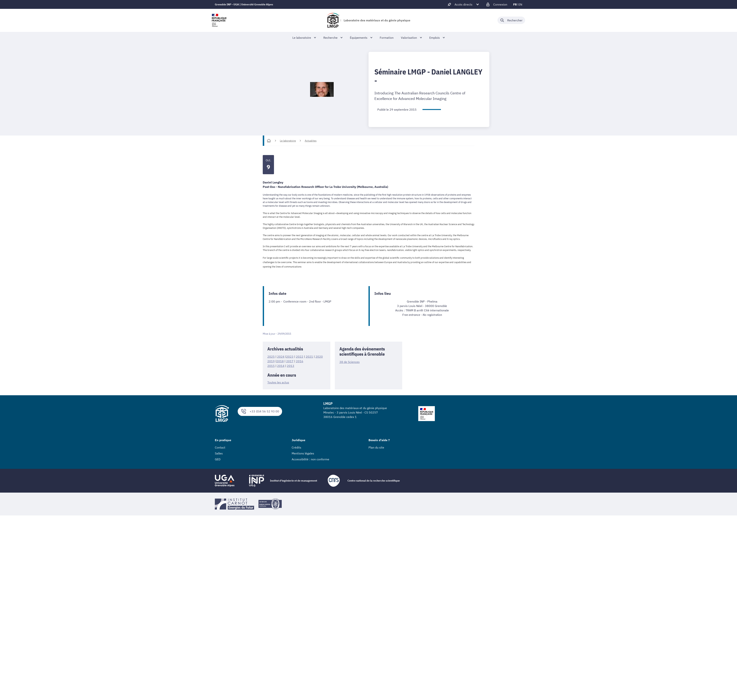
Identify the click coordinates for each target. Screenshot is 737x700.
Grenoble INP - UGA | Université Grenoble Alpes (244, 4)
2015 (271, 365)
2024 (281, 357)
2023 (290, 357)
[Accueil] (269, 141)
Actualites (311, 141)
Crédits (296, 447)
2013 (291, 365)
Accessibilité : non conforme (310, 459)
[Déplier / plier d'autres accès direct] (463, 4)
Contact (220, 447)
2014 (281, 365)
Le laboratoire (288, 141)
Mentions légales (303, 453)
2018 (280, 361)
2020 (319, 357)
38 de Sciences (350, 362)
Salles (219, 453)
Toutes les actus (278, 382)
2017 (290, 361)
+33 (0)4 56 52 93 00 (260, 411)
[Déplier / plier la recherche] (511, 20)
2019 (271, 361)
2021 (309, 357)
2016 (300, 361)
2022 (300, 357)
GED (218, 459)
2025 (271, 357)
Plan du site (376, 447)
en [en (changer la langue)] (520, 4)
